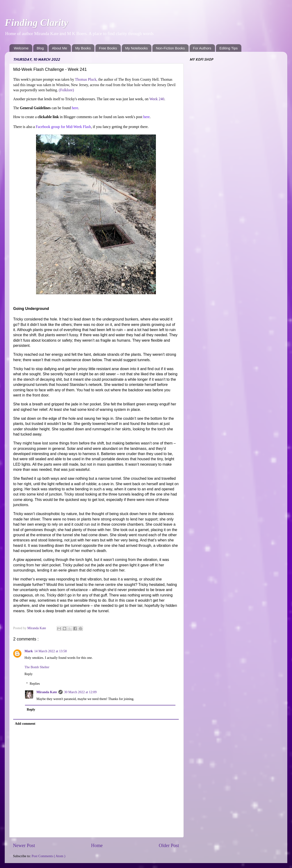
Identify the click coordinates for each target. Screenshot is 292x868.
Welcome (21, 48)
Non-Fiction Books (170, 48)
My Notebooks (137, 48)
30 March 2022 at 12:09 (80, 692)
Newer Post (24, 845)
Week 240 (157, 99)
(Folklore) (66, 90)
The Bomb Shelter (37, 667)
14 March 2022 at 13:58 (50, 651)
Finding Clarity (36, 23)
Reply (28, 674)
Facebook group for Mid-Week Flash (63, 127)
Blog (40, 48)
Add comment (25, 724)
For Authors (202, 48)
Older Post (169, 845)
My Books (83, 48)
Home (97, 845)
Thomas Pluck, (86, 79)
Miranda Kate (47, 692)
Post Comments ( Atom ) (48, 856)
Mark (29, 651)
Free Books (108, 48)
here (75, 108)
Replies (35, 684)
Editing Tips (229, 48)
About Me (60, 48)
